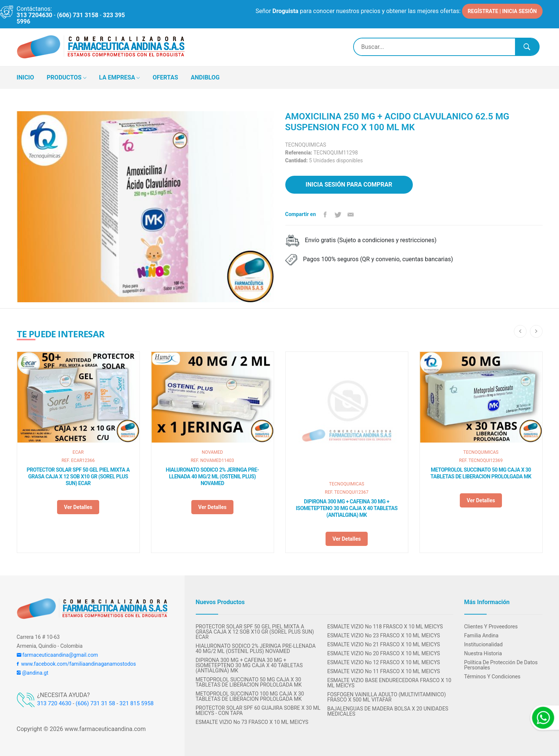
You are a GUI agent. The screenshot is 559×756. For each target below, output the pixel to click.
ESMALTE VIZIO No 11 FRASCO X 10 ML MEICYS (384, 671)
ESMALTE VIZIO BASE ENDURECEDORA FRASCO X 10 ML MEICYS (390, 683)
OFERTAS (165, 77)
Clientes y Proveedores (491, 627)
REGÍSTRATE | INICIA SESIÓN (502, 11)
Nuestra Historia (483, 653)
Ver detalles (78, 507)
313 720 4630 (54, 703)
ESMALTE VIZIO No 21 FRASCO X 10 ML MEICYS (384, 644)
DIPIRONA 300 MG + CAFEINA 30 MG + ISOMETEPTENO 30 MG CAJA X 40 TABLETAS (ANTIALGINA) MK (347, 508)
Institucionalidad (483, 644)
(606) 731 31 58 (95, 703)
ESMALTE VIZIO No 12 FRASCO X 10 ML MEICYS (384, 662)
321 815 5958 (136, 703)
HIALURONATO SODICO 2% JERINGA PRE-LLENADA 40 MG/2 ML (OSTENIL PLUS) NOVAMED (213, 477)
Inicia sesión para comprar (349, 185)
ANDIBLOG (205, 77)
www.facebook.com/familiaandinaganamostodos (76, 664)
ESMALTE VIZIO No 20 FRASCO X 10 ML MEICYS (384, 653)
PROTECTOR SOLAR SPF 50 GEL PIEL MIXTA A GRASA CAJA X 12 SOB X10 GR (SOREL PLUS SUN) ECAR (78, 477)
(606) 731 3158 (78, 15)
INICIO (26, 77)
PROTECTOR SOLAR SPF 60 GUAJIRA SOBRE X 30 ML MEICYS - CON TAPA (258, 710)
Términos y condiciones (492, 677)
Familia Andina (481, 635)
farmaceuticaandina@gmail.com (57, 655)
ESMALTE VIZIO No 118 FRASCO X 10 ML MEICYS (385, 627)
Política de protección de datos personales (501, 665)
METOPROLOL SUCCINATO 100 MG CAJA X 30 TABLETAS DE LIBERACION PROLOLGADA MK (250, 696)
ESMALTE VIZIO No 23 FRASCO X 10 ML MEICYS (384, 635)
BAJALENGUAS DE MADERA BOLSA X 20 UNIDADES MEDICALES (388, 711)
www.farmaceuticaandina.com (104, 729)
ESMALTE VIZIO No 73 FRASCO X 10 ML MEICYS (252, 722)
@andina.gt (33, 673)
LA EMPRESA (120, 78)
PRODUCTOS (66, 78)
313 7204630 (35, 15)
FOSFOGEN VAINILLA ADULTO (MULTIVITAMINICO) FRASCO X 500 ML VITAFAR (387, 697)
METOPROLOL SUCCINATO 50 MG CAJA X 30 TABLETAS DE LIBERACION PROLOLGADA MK (481, 473)
